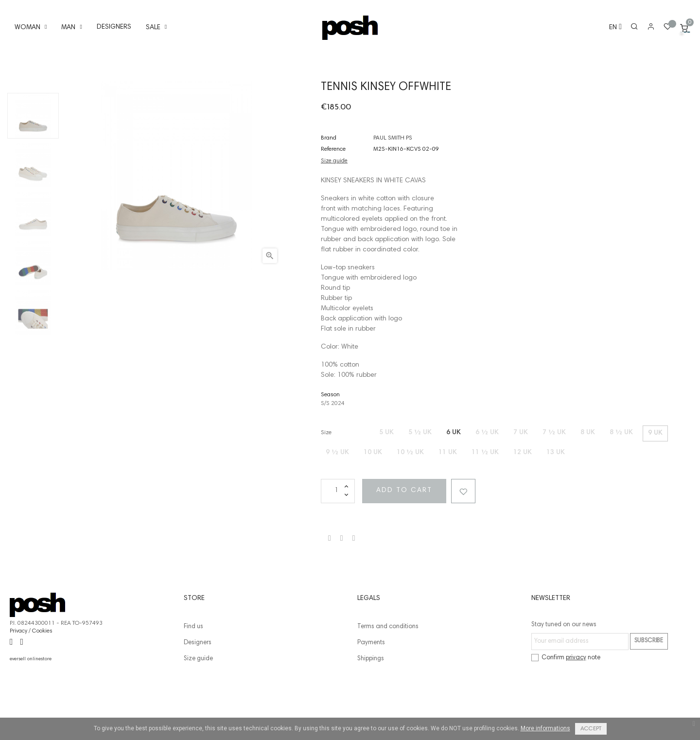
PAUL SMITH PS (393, 182)
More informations (545, 728)
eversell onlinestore (31, 704)
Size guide (334, 205)
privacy (576, 702)
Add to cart (410, 535)
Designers (198, 687)
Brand (329, 182)
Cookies (42, 675)
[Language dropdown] (611, 28)
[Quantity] (338, 535)
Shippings (371, 703)
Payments (371, 687)
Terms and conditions (388, 671)
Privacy (18, 675)
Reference (333, 194)
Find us (193, 671)
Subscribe (649, 685)
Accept (591, 729)
